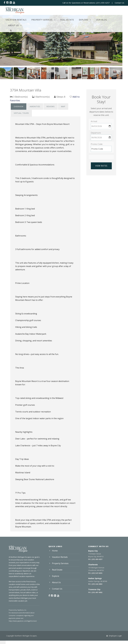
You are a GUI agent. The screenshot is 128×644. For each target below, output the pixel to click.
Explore (80, 20)
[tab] (19, 107)
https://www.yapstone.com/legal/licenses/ (22, 621)
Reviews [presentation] (50, 106)
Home (55, 551)
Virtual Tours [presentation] (21, 113)
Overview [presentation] (19, 106)
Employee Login (114, 636)
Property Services (40, 20)
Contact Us (119, 3)
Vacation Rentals (15, 20)
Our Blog (98, 20)
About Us (113, 20)
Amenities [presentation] (35, 106)
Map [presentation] (62, 106)
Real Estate (64, 20)
